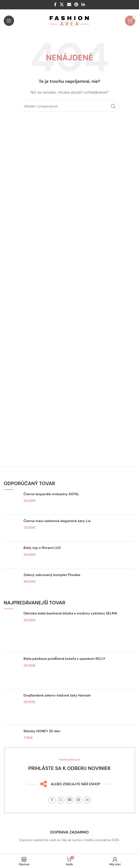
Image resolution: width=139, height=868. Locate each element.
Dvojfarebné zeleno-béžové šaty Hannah (57, 695)
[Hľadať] (70, 106)
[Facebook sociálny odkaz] (55, 5)
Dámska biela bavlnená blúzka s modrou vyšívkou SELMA (70, 613)
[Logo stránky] (69, 20)
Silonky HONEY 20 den (42, 731)
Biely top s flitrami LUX (42, 548)
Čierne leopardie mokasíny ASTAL (51, 494)
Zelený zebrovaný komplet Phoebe (52, 575)
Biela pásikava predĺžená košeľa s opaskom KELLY (64, 659)
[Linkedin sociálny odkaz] (83, 5)
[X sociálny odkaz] (62, 5)
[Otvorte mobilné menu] (9, 21)
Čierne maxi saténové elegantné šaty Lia (57, 521)
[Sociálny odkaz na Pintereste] (76, 5)
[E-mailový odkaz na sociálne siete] (69, 5)
